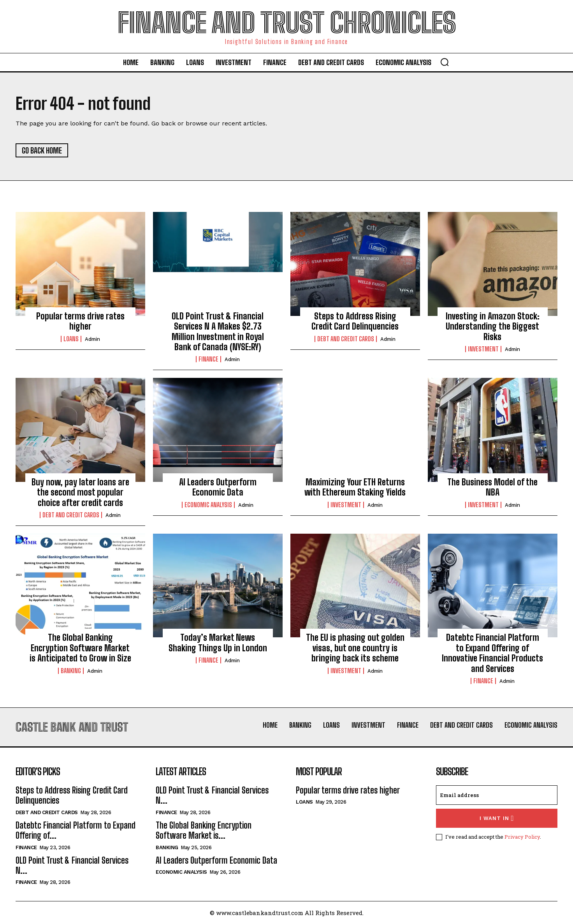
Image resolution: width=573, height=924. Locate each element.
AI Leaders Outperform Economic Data (218, 487)
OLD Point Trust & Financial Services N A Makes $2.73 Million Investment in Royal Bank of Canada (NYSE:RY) (218, 332)
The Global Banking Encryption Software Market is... (204, 830)
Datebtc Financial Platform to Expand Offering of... (76, 830)
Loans (71, 339)
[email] (497, 795)
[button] (445, 62)
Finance (208, 360)
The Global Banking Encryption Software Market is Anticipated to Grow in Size (80, 648)
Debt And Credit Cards (346, 339)
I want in (497, 818)
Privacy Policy (522, 837)
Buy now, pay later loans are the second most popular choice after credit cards (80, 492)
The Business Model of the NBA (492, 487)
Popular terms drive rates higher (80, 321)
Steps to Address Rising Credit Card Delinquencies (355, 321)
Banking (71, 671)
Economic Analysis (208, 505)
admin (92, 339)
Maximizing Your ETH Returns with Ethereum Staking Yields (355, 487)
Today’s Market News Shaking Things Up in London (218, 643)
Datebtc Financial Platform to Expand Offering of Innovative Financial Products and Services (492, 653)
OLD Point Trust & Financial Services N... (72, 865)
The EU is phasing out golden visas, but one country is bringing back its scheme (355, 648)
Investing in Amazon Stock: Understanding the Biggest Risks (493, 326)
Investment (483, 349)
